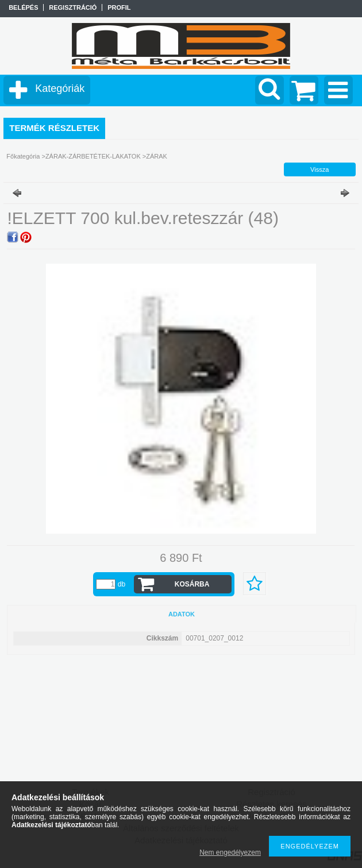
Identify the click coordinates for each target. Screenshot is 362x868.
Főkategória (23, 156)
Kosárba (192, 584)
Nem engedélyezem (230, 852)
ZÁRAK (157, 156)
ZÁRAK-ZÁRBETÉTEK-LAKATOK (93, 156)
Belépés (23, 7)
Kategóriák (60, 88)
